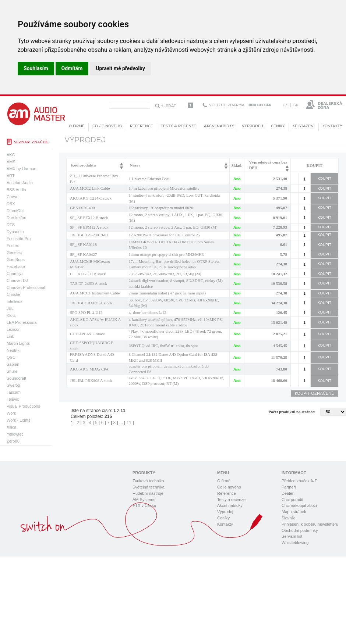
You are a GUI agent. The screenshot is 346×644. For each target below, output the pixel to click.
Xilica (11, 427)
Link (10, 336)
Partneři (289, 487)
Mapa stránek (294, 512)
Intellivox (15, 301)
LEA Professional (22, 322)
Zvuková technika (148, 481)
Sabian (13, 364)
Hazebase (16, 266)
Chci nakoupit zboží (299, 505)
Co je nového (107, 126)
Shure (12, 371)
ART (11, 176)
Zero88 (13, 441)
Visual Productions (23, 406)
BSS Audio (16, 190)
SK (296, 105)
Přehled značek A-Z (299, 481)
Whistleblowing (295, 543)
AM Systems (144, 500)
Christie (13, 294)
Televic (13, 399)
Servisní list (292, 536)
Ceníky (278, 126)
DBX (11, 204)
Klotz (11, 315)
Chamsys (15, 273)
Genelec (14, 253)
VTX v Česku (144, 505)
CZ (285, 105)
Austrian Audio (20, 183)
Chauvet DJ (17, 280)
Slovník (288, 518)
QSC (11, 357)
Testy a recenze (179, 126)
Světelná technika (149, 487)
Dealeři (288, 493)
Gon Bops (16, 260)
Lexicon (14, 329)
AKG (11, 155)
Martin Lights (18, 343)
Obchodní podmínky (300, 530)
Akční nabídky (219, 126)
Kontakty (332, 126)
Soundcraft (16, 378)
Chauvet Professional (26, 287)
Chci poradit (292, 500)
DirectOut (15, 211)
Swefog (13, 385)
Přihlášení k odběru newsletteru (310, 524)
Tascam (14, 392)
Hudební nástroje (148, 493)
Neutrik (13, 350)
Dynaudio (15, 232)
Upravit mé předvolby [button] (120, 68)
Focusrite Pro (19, 239)
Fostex (13, 246)
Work (11, 413)
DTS (11, 225)
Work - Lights (19, 420)
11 (129, 423)
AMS (11, 162)
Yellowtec (15, 434)
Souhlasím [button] (36, 68)
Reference (142, 126)
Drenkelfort (17, 218)
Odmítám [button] (72, 68)
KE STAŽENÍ (304, 126)
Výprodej (253, 126)
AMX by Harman (22, 169)
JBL (10, 308)
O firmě (77, 126)
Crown (13, 197)
